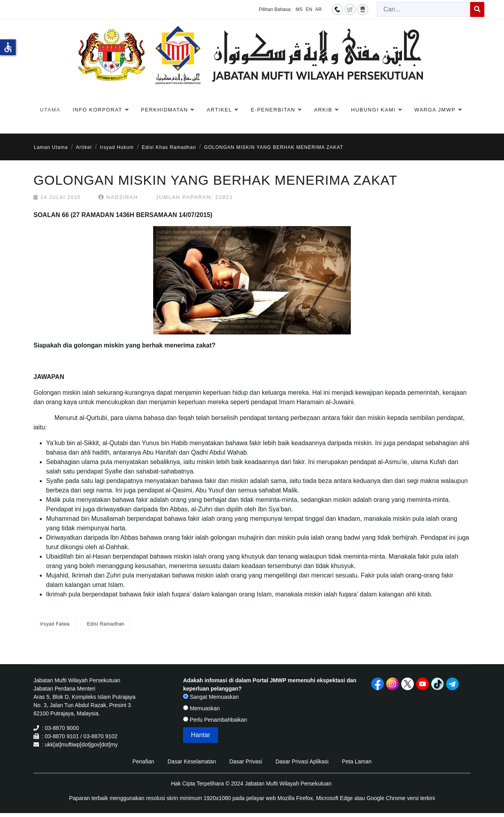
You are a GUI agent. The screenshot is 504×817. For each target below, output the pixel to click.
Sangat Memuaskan (211, 697)
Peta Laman (357, 761)
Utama (50, 110)
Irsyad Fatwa (55, 624)
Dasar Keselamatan (192, 761)
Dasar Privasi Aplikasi (302, 761)
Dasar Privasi (246, 761)
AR (318, 9)
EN (309, 9)
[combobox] (424, 9)
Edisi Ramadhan (106, 624)
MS (299, 9)
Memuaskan (201, 708)
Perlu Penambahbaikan (215, 720)
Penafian (143, 761)
